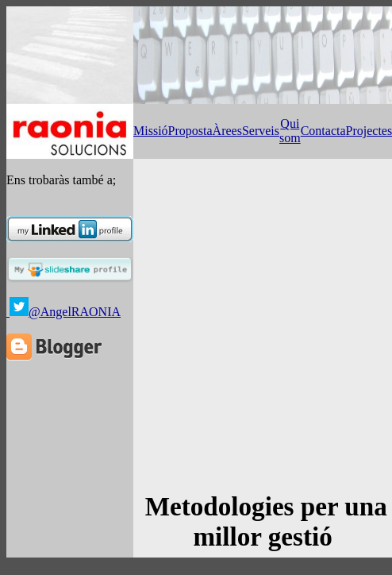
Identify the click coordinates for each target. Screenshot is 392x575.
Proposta (190, 131)
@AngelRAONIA (75, 312)
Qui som (290, 131)
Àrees (227, 131)
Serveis (261, 131)
